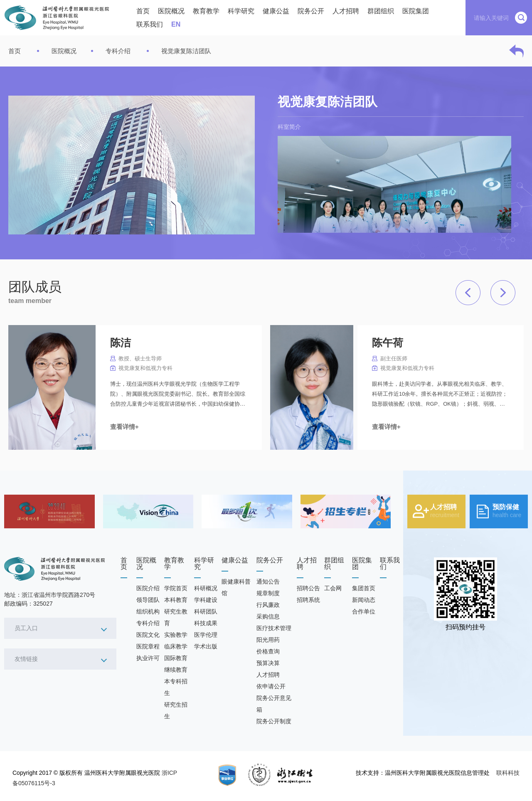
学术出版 (206, 646)
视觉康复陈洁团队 (186, 51)
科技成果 (206, 623)
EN (176, 24)
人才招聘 (346, 11)
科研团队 (206, 611)
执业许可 (148, 658)
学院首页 (176, 588)
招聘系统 (308, 600)
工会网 (333, 588)
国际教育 (176, 658)
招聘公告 (308, 588)
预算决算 (268, 663)
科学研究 (241, 11)
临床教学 (176, 646)
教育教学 (206, 11)
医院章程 (148, 646)
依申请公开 (271, 686)
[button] (468, 293)
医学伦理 (206, 635)
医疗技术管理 (274, 628)
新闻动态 (364, 600)
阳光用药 (268, 640)
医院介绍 (148, 588)
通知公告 (268, 582)
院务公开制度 (274, 721)
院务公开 (311, 11)
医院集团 (416, 11)
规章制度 (268, 593)
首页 (143, 11)
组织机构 (148, 611)
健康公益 (276, 11)
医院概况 (171, 11)
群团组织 (381, 11)
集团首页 (364, 588)
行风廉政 (268, 605)
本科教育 (176, 600)
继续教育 (176, 670)
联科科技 (508, 773)
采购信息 (268, 616)
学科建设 (206, 600)
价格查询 (268, 651)
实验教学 (176, 635)
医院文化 (148, 635)
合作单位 (364, 611)
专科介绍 (118, 51)
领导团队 (148, 600)
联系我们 (150, 24)
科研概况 (206, 588)
